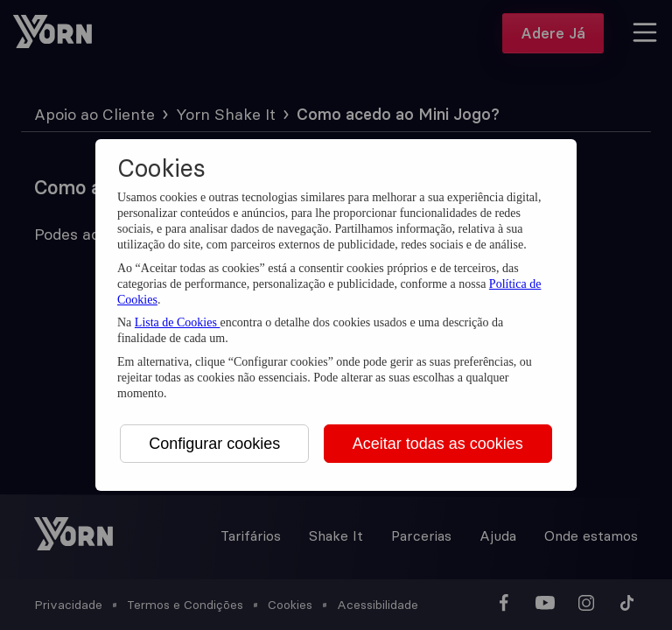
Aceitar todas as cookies (438, 444)
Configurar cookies (214, 444)
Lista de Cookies (178, 322)
